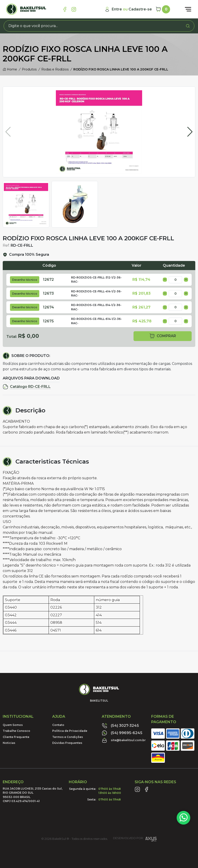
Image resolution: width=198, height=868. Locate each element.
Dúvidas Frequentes (67, 743)
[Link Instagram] (74, 9)
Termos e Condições (68, 737)
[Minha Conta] (128, 9)
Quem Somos (13, 725)
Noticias (9, 743)
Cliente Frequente (16, 737)
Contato (58, 725)
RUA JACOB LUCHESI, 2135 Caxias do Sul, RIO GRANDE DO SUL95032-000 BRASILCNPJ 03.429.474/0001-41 (33, 795)
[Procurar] (188, 26)
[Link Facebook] (65, 9)
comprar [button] (163, 336)
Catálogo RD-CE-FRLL (27, 387)
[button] (190, 132)
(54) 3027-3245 (120, 726)
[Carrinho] (163, 9)
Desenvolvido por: (135, 840)
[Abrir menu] (188, 9)
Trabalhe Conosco (16, 731)
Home (10, 69)
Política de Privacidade (70, 731)
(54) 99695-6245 (122, 733)
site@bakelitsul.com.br (124, 740)
